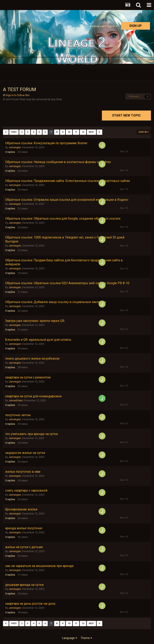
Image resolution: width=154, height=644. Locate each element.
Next (91, 132)
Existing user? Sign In (104, 26)
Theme (86, 638)
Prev (14, 132)
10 (69, 132)
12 (83, 132)
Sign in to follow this (18, 95)
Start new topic (126, 115)
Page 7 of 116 (114, 132)
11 (76, 132)
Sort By (144, 132)
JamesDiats (16, 400)
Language (70, 638)
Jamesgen (15, 147)
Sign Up (136, 26)
